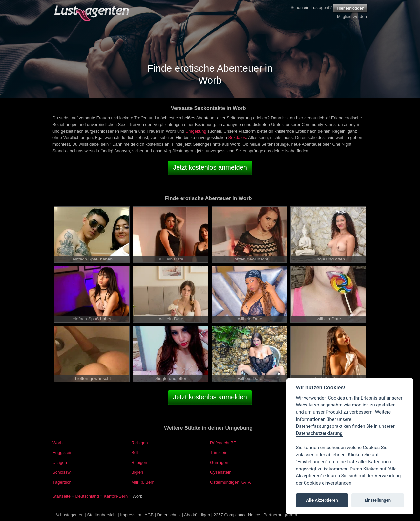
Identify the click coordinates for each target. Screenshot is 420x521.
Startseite (62, 496)
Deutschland (87, 496)
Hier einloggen (350, 8)
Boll (135, 453)
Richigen (140, 443)
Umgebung (196, 131)
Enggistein (63, 453)
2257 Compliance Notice (237, 515)
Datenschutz (169, 515)
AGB (149, 515)
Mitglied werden (352, 17)
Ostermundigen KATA (231, 482)
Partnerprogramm (280, 515)
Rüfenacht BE (223, 443)
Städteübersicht (102, 515)
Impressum (131, 515)
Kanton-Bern (116, 496)
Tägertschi (63, 482)
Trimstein (219, 453)
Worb (58, 443)
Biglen (137, 472)
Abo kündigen (197, 515)
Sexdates (237, 138)
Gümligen (219, 462)
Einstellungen (378, 500)
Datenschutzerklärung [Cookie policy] (319, 434)
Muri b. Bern (143, 482)
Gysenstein (221, 472)
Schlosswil (63, 472)
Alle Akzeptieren (322, 500)
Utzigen (60, 462)
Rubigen (139, 462)
